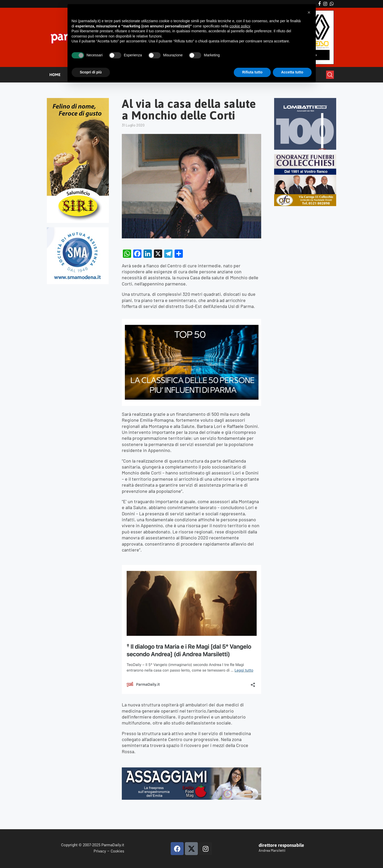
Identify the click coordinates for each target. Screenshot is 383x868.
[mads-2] (305, 156)
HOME (55, 75)
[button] (309, 12)
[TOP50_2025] (191, 322)
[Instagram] (325, 4)
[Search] (330, 75)
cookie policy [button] (240, 26)
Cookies (117, 851)
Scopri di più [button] (91, 72)
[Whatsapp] (332, 4)
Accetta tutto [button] (292, 72)
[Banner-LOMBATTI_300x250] (305, 100)
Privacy (100, 851)
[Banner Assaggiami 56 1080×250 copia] (191, 770)
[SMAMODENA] (78, 229)
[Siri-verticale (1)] (78, 100)
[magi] (191, 568)
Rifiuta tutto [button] (252, 72)
